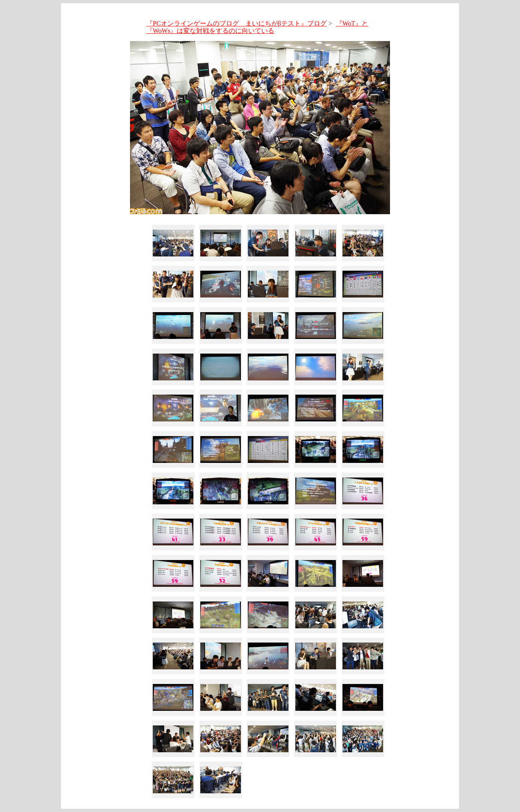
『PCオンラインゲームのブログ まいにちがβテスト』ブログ (236, 23)
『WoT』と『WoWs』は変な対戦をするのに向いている (257, 27)
